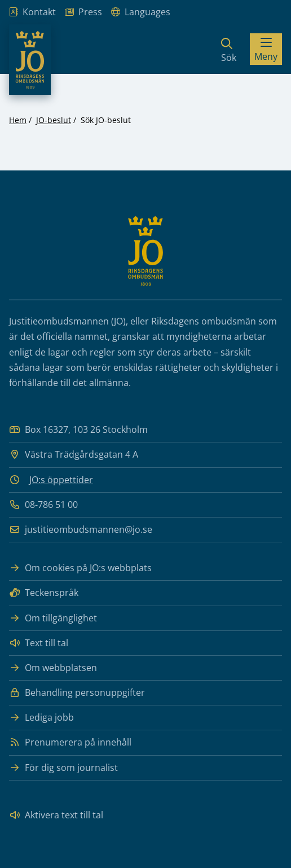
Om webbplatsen (53, 668)
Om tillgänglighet (53, 618)
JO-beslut (54, 120)
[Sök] (229, 49)
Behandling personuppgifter (77, 693)
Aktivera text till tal (56, 815)
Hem (18, 120)
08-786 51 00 (43, 505)
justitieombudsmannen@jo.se (81, 530)
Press (83, 12)
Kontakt (32, 12)
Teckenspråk (44, 593)
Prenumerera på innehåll (70, 742)
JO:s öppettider (61, 480)
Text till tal (39, 643)
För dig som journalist (63, 768)
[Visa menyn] (266, 49)
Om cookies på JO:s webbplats (80, 568)
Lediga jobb (41, 718)
